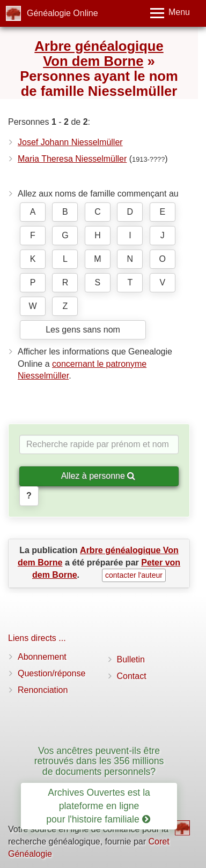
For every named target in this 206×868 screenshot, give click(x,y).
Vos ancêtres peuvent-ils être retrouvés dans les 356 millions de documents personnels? (99, 761)
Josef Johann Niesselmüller (70, 142)
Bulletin (131, 659)
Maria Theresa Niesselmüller (72, 159)
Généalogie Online (62, 13)
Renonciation (43, 690)
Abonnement (42, 657)
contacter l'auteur (134, 575)
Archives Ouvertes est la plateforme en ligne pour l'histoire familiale (98, 806)
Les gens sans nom (83, 330)
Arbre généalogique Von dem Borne (99, 54)
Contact (132, 676)
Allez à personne (98, 476)
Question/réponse (51, 673)
